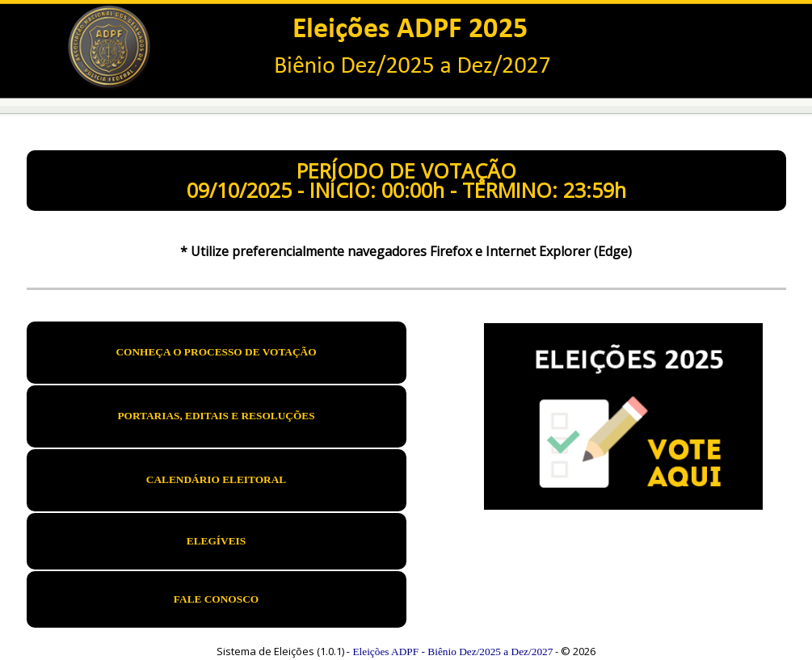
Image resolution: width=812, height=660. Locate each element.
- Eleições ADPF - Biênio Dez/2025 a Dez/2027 (450, 652)
